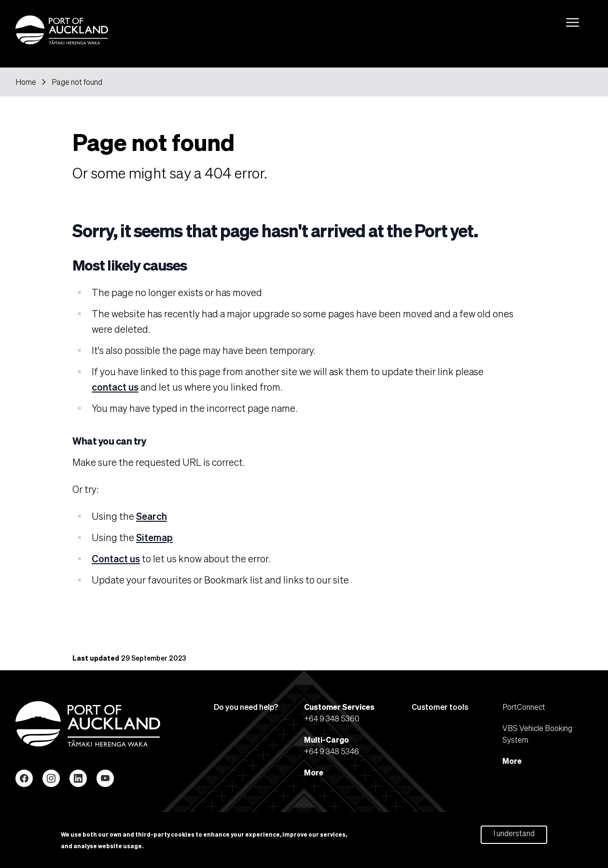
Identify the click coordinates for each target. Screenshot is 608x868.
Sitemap (154, 537)
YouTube (105, 778)
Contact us (116, 558)
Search (152, 516)
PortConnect (524, 707)
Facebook (24, 778)
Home (26, 82)
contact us (115, 387)
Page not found (77, 82)
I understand (514, 835)
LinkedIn (78, 778)
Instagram (51, 778)
